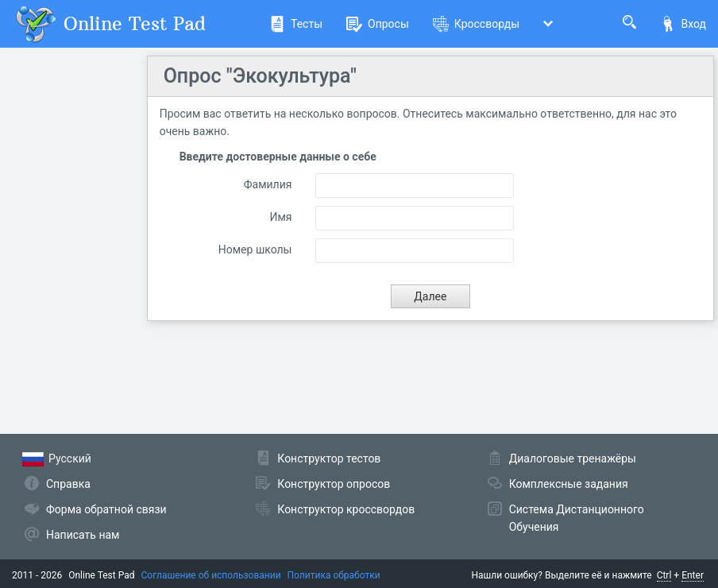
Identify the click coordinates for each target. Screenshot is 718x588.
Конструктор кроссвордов (346, 509)
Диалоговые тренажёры (573, 458)
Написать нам (83, 535)
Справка (68, 484)
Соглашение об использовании (211, 575)
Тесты (296, 24)
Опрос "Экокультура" (260, 76)
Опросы (378, 24)
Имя (280, 217)
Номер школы (255, 250)
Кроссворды (476, 24)
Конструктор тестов (329, 458)
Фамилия (268, 184)
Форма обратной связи (106, 509)
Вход (683, 24)
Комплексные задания (569, 484)
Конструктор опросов (334, 484)
